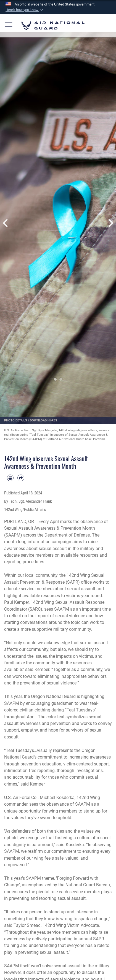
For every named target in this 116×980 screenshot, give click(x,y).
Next (110, 223)
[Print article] (10, 478)
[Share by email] (21, 478)
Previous (6, 223)
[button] (25, 10)
